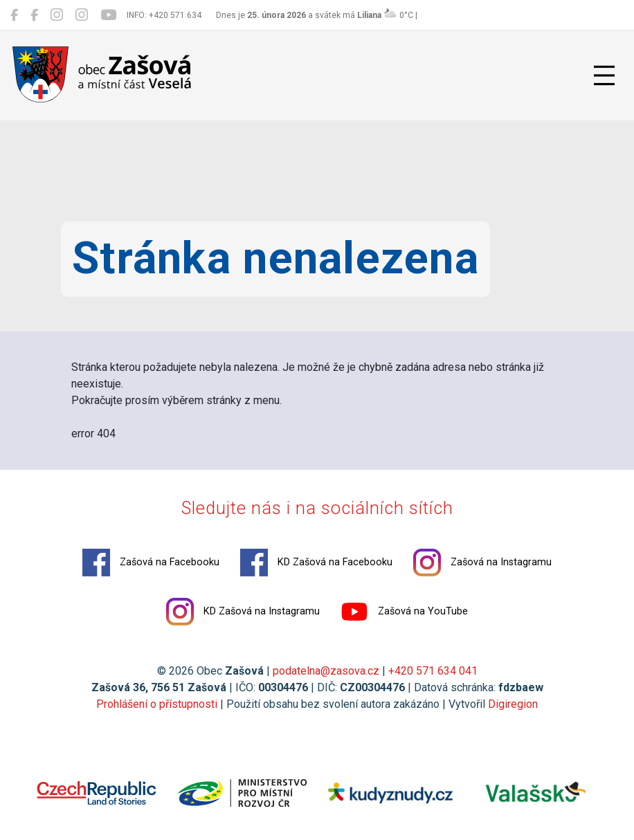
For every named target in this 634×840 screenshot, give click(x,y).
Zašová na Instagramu (482, 563)
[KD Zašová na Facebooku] (34, 15)
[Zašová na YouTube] (108, 15)
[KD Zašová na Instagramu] (82, 15)
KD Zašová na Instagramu (243, 612)
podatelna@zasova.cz (326, 671)
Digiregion (513, 704)
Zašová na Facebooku (151, 563)
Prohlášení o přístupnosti (157, 704)
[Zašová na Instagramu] (57, 15)
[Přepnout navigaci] (604, 75)
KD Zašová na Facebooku (316, 563)
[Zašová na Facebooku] (14, 15)
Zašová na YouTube (404, 612)
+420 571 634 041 (433, 671)
